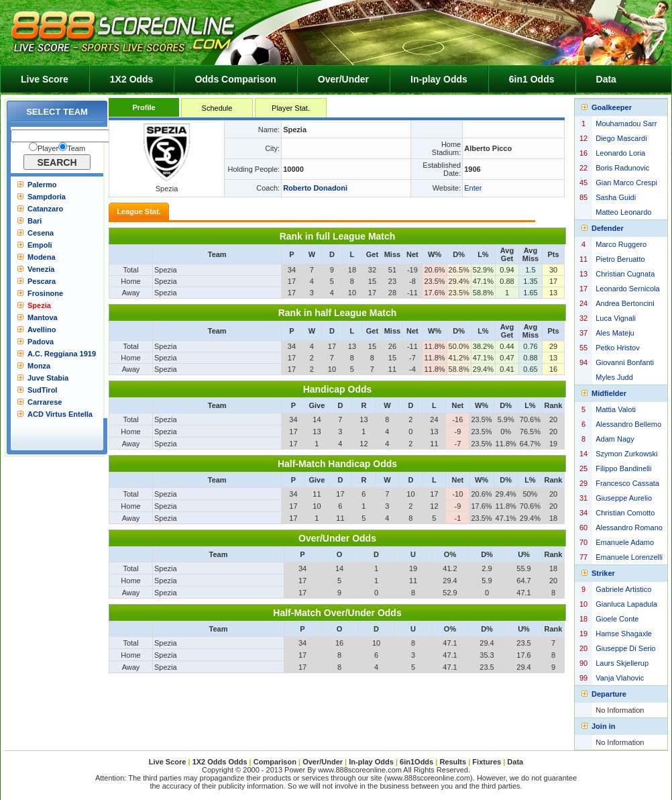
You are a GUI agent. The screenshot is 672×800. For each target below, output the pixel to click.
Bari (35, 221)
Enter (473, 188)
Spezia (39, 305)
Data (606, 79)
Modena (42, 257)
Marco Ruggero (621, 244)
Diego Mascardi (621, 138)
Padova (41, 342)
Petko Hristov (617, 348)
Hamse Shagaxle (624, 634)
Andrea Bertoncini (625, 303)
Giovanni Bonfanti (625, 362)
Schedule (217, 108)
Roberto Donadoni (315, 188)
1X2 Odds (132, 79)
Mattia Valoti (616, 409)
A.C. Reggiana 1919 (62, 354)
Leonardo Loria (620, 153)
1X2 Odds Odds (220, 762)
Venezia (41, 269)
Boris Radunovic (622, 168)
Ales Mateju (615, 333)
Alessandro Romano (629, 528)
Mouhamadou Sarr (626, 123)
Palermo (42, 185)
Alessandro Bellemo (628, 424)
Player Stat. (291, 108)
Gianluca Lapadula (626, 604)
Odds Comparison (235, 79)
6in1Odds (417, 762)
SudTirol (42, 390)
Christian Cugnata (625, 274)
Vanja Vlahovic (620, 678)
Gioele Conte (617, 619)
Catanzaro (45, 209)
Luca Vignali (616, 318)
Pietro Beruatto (620, 259)
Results (453, 762)
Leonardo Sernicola (627, 289)
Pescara (42, 281)
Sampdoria (47, 197)
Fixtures (487, 762)
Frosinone (45, 293)
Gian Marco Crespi (626, 183)
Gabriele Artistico (623, 589)
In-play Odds (439, 79)
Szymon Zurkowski (626, 454)
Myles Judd (614, 377)
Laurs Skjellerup (622, 663)
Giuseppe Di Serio (625, 648)
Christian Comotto (625, 513)
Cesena (41, 233)
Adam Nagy (615, 439)
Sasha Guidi (616, 197)
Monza (39, 366)
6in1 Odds (532, 79)
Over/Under (343, 79)
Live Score (45, 79)
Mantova (43, 317)
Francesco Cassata (627, 483)
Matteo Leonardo (623, 212)
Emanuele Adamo (625, 542)
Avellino (42, 330)
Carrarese (45, 402)
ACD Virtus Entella (60, 414)
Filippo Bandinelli (623, 468)
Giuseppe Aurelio (624, 498)
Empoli (40, 245)
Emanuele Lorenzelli (629, 557)
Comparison (276, 762)
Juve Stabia (48, 378)
